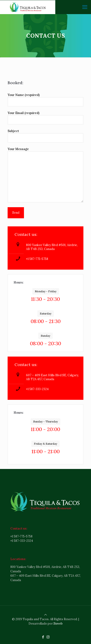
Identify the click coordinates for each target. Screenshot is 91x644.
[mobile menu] (85, 7)
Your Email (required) (45, 118)
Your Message (45, 175)
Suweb (58, 624)
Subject (45, 136)
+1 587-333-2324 (37, 389)
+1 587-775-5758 (37, 259)
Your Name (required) (45, 100)
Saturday (46, 313)
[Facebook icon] (43, 637)
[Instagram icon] (48, 637)
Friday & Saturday (45, 444)
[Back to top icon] (45, 615)
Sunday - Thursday (45, 421)
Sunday (45, 336)
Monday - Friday (46, 291)
